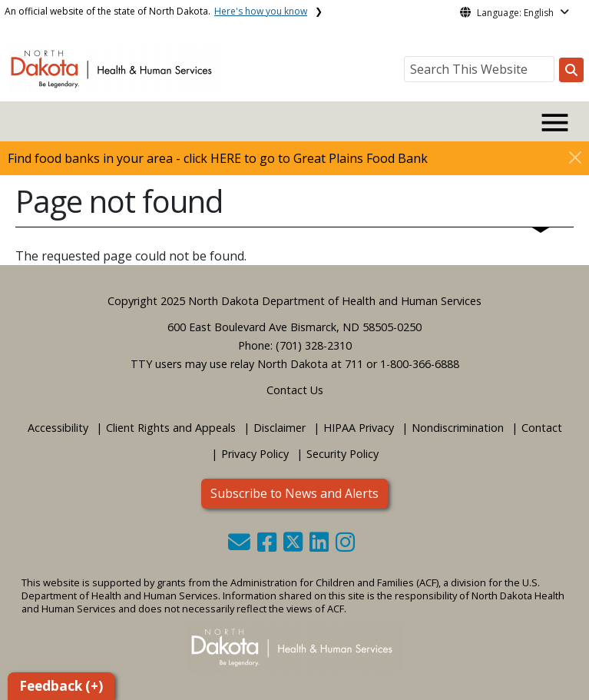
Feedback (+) (61, 686)
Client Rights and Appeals (171, 428)
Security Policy (342, 454)
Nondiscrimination (458, 428)
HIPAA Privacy (359, 428)
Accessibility (58, 428)
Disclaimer (280, 428)
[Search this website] (571, 70)
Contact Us (295, 390)
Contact (542, 428)
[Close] (575, 157)
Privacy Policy (255, 454)
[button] (241, 546)
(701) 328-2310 (314, 345)
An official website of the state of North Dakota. (156, 11)
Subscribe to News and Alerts (294, 493)
